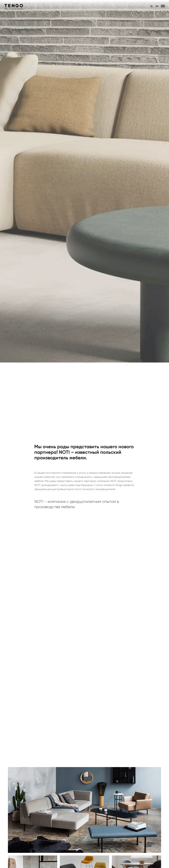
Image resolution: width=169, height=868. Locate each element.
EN (157, 6)
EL (152, 6)
